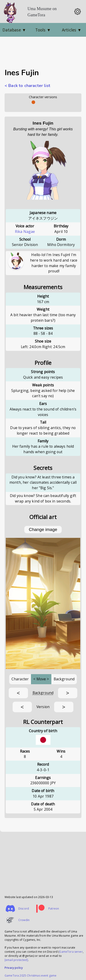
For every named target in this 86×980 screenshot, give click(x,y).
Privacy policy (14, 968)
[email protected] (16, 960)
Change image (43, 529)
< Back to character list (27, 86)
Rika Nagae (25, 232)
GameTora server (71, 952)
